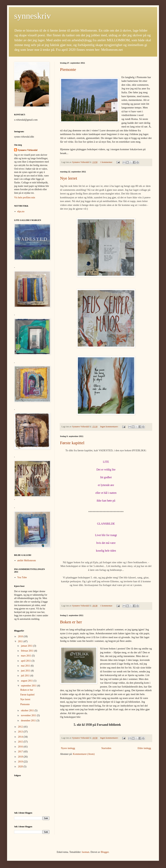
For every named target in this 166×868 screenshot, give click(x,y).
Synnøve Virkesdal (28, 150)
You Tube (22, 577)
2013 (21, 732)
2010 (21, 636)
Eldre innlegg (144, 748)
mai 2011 (26, 666)
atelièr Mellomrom (27, 560)
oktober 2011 (28, 710)
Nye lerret (69, 178)
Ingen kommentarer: (109, 427)
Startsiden (106, 748)
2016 (21, 747)
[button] (32, 122)
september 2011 (29, 686)
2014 (21, 737)
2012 (21, 727)
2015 (21, 742)
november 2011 (29, 715)
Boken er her (71, 622)
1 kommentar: (107, 162)
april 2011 (26, 661)
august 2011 (27, 681)
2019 (21, 762)
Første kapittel (72, 443)
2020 (21, 767)
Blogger (105, 852)
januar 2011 (27, 646)
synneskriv (32, 16)
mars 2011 (26, 656)
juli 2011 (26, 676)
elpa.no (21, 211)
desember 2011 (29, 721)
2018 (21, 757)
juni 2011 (26, 671)
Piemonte (68, 69)
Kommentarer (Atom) (84, 754)
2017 (21, 752)
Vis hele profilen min (25, 198)
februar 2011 (27, 651)
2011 (21, 641)
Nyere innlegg (68, 748)
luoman (86, 852)
